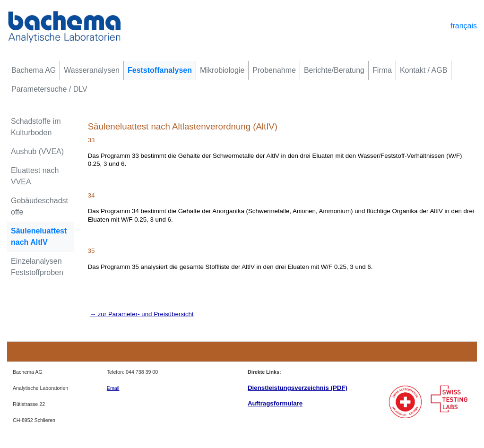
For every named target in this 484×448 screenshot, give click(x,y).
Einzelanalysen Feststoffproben (37, 267)
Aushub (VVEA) (37, 151)
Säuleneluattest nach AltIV (39, 237)
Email (113, 388)
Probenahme (274, 70)
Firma (382, 70)
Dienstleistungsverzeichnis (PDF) (298, 388)
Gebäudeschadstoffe (39, 206)
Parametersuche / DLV (49, 89)
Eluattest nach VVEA (35, 176)
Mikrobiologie (222, 70)
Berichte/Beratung (334, 70)
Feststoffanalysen (160, 70)
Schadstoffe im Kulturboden (36, 127)
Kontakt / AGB (424, 70)
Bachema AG (34, 70)
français (464, 26)
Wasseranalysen (92, 70)
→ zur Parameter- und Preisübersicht (142, 314)
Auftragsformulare (275, 403)
